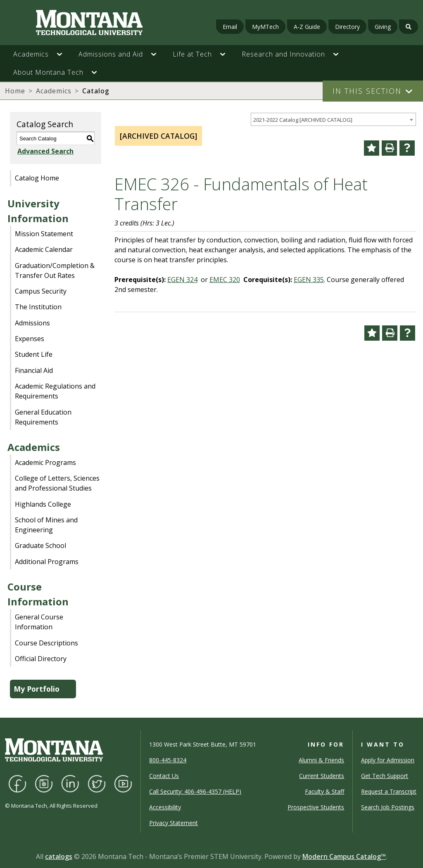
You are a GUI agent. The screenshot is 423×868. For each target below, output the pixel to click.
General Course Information (39, 622)
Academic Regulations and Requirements (55, 391)
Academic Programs (45, 462)
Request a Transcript (389, 791)
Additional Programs (47, 562)
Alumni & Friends (321, 760)
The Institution (38, 307)
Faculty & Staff (324, 791)
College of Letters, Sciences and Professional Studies (57, 483)
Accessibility (165, 807)
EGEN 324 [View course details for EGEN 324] (182, 280)
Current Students (322, 776)
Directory (347, 27)
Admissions (32, 323)
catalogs (59, 856)
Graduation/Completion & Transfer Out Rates (55, 270)
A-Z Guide (307, 27)
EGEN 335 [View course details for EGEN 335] (309, 280)
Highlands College (43, 504)
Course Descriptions (46, 643)
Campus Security (41, 291)
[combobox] (333, 120)
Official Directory (41, 659)
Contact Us (164, 776)
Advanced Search (45, 151)
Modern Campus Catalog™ (344, 856)
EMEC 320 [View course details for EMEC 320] (225, 280)
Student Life (34, 354)
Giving (383, 27)
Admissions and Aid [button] (111, 54)
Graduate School (40, 545)
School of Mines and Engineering (46, 525)
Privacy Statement (173, 823)
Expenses (30, 339)
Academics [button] (31, 54)
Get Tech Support (385, 776)
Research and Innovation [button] (283, 54)
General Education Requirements (43, 417)
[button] (64, 54)
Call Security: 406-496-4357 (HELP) (195, 791)
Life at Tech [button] (192, 54)
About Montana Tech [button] (48, 72)
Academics (54, 91)
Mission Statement (44, 234)
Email (230, 27)
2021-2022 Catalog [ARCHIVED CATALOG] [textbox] (303, 120)
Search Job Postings (388, 807)
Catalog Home (37, 178)
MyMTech (265, 27)
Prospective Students (316, 807)
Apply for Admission (388, 760)
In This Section (367, 91)
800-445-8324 (168, 760)
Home (15, 91)
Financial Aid (34, 370)
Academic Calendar (44, 249)
